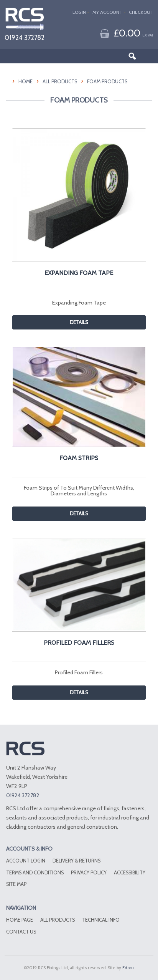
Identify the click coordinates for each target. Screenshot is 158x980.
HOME (26, 82)
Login (79, 12)
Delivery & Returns (77, 861)
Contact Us (21, 932)
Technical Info (101, 920)
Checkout (141, 12)
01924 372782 (25, 37)
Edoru (128, 968)
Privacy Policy (89, 873)
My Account (107, 12)
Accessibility (130, 873)
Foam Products (107, 82)
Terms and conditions (35, 873)
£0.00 (133, 33)
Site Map (16, 884)
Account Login (26, 861)
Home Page (20, 920)
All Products (60, 82)
